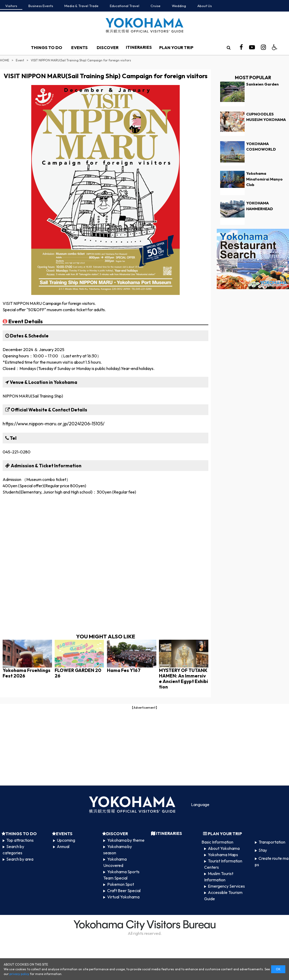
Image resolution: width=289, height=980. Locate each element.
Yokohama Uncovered (115, 862)
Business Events (41, 6)
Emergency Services (226, 886)
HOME (5, 60)
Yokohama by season (117, 850)
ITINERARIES (139, 47)
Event (20, 60)
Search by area (20, 859)
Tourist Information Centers (223, 864)
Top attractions (20, 840)
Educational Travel (125, 6)
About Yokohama (224, 848)
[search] (229, 47)
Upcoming (66, 840)
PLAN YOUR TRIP (176, 47)
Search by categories (13, 850)
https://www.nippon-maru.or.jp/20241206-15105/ (54, 424)
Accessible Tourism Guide (223, 896)
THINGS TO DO (47, 47)
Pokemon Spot (121, 884)
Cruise (156, 6)
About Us (205, 6)
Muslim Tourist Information (219, 877)
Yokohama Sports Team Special (121, 875)
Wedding (179, 6)
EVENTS (79, 47)
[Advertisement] (145, 747)
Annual (63, 846)
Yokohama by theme (126, 840)
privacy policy (19, 974)
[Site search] (229, 47)
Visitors (11, 6)
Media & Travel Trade (81, 6)
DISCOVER (108, 47)
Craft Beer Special (124, 891)
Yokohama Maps (223, 855)
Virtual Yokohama (123, 897)
